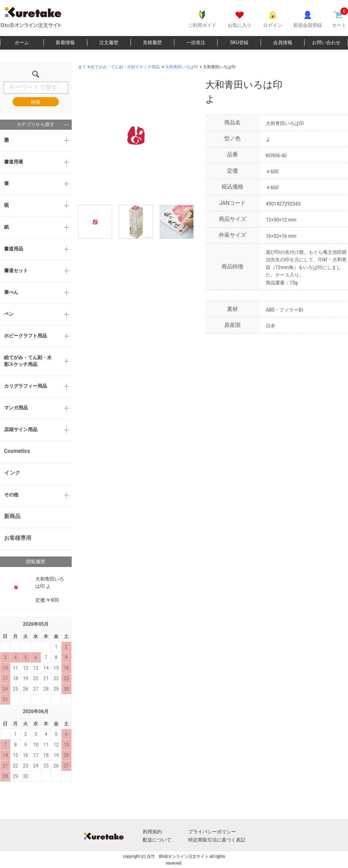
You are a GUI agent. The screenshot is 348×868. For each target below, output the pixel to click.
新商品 (12, 516)
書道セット (16, 270)
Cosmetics (17, 451)
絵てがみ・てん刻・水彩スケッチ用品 (28, 361)
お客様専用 (18, 538)
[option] (136, 136)
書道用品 (14, 249)
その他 (11, 495)
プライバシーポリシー (212, 832)
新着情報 (65, 42)
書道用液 (14, 162)
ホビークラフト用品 (25, 336)
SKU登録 (239, 42)
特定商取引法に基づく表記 (217, 840)
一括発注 (196, 42)
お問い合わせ (326, 42)
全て (82, 67)
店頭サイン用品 (21, 429)
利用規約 (152, 832)
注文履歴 (109, 42)
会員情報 (283, 42)
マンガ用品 (16, 408)
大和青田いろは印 (181, 67)
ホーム (22, 42)
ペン (9, 314)
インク (12, 473)
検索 (36, 102)
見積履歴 (152, 42)
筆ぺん (11, 292)
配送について (157, 840)
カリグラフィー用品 (25, 386)
